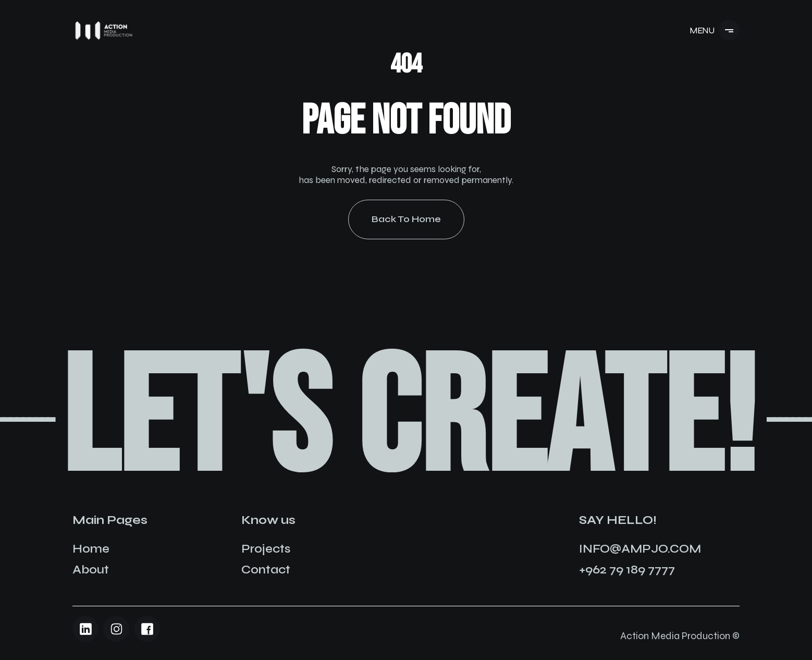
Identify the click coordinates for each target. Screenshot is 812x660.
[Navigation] (104, 30)
